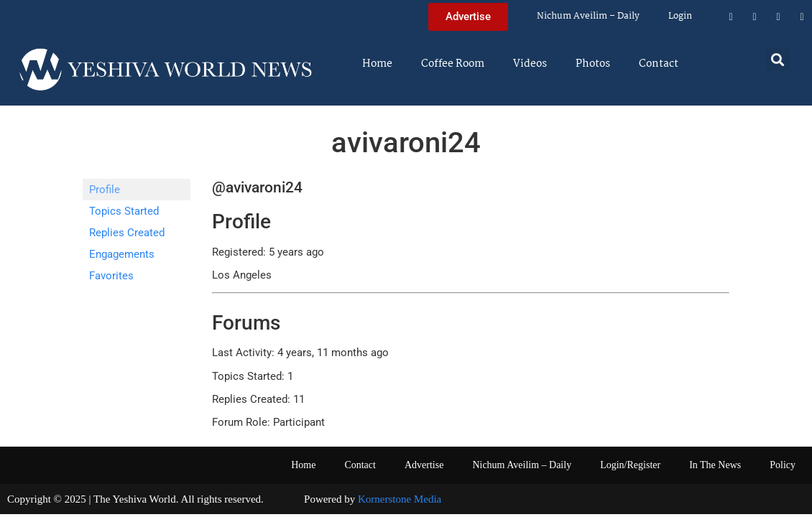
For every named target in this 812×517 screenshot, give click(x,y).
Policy (783, 465)
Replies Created (127, 233)
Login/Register (630, 465)
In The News (715, 465)
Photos (593, 64)
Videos (530, 64)
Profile (105, 190)
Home (377, 64)
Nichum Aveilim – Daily (588, 16)
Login (680, 16)
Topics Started (124, 211)
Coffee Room (453, 64)
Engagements (122, 254)
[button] (778, 59)
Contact (659, 64)
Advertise (424, 465)
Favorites (111, 276)
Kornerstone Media (400, 499)
